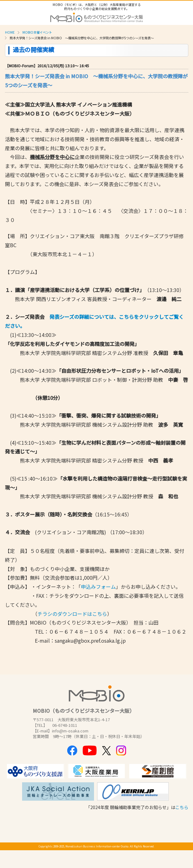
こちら (182, 807)
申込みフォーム (98, 587)
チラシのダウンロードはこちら (72, 614)
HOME (10, 32)
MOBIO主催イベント (37, 32)
